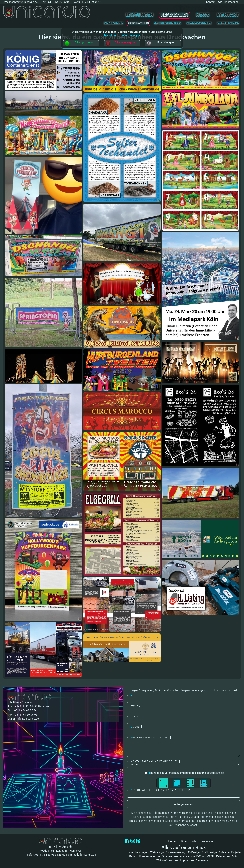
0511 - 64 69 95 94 (25, 711)
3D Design (194, 852)
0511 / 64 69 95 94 (58, 2)
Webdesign (157, 852)
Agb (220, 2)
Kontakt (211, 2)
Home (129, 852)
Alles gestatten (79, 43)
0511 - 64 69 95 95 (26, 715)
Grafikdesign (209, 852)
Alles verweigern (120, 43)
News (203, 15)
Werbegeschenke (199, 24)
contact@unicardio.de (25, 2)
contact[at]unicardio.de (82, 855)
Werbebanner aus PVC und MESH (194, 856)
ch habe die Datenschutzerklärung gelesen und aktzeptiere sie (184, 773)
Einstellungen (160, 43)
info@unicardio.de (28, 719)
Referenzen (175, 15)
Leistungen (139, 15)
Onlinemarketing (175, 852)
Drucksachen (139, 24)
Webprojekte (113, 24)
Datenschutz (189, 841)
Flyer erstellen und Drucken (156, 856)
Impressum (231, 2)
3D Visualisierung (167, 24)
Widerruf (162, 860)
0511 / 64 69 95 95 (90, 2)
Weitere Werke (228, 24)
